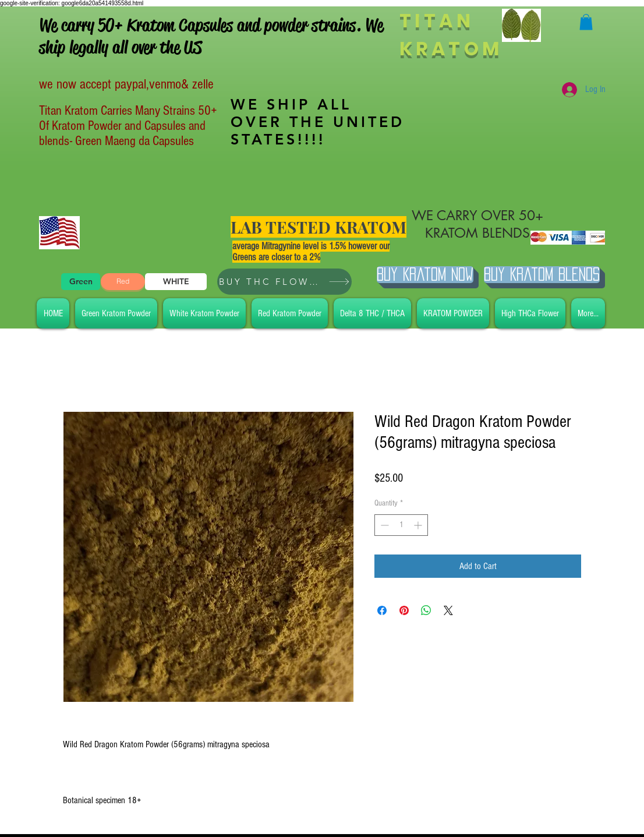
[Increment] (419, 525)
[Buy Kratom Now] (425, 275)
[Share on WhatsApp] (426, 610)
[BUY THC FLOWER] (284, 282)
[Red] (123, 282)
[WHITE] (176, 282)
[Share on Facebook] (382, 610)
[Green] (81, 282)
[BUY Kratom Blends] (542, 275)
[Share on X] (448, 610)
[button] (586, 22)
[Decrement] (383, 525)
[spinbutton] (401, 525)
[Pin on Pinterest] (404, 610)
